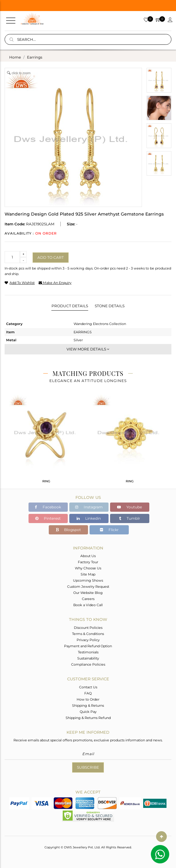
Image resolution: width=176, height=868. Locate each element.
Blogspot (68, 530)
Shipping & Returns (88, 705)
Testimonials (88, 652)
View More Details (88, 349)
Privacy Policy (88, 640)
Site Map (88, 574)
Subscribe (88, 767)
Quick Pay (88, 712)
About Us (88, 556)
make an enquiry (55, 283)
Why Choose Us (88, 568)
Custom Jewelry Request (88, 587)
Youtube (130, 507)
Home (15, 57)
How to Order (88, 699)
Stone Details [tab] (110, 306)
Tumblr (130, 518)
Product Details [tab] (70, 306)
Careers (88, 599)
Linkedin (89, 518)
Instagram (89, 507)
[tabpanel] (46, 441)
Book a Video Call (88, 605)
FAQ (88, 693)
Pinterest (48, 518)
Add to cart (51, 257)
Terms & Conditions (88, 634)
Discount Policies (88, 628)
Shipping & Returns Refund (88, 718)
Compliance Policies (88, 664)
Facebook (48, 507)
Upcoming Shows (88, 580)
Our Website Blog (88, 593)
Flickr (109, 530)
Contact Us (88, 687)
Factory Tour (88, 562)
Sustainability (88, 658)
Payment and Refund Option (88, 646)
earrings (35, 57)
